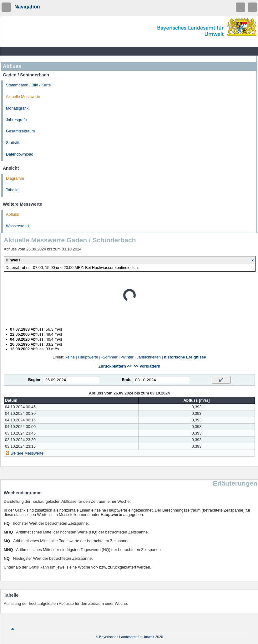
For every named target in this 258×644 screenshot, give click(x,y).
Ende (126, 380)
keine (70, 357)
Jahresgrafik (17, 120)
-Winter (127, 357)
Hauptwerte (88, 357)
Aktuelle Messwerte (23, 97)
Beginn (35, 380)
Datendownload (20, 154)
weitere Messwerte (27, 453)
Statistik (13, 143)
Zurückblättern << (115, 366)
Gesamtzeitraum (20, 131)
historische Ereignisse (185, 357)
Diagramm (15, 178)
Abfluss (12, 214)
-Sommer (109, 357)
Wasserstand (17, 226)
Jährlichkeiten (149, 357)
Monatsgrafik (17, 108)
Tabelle (12, 190)
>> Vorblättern (147, 366)
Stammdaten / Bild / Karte (28, 85)
